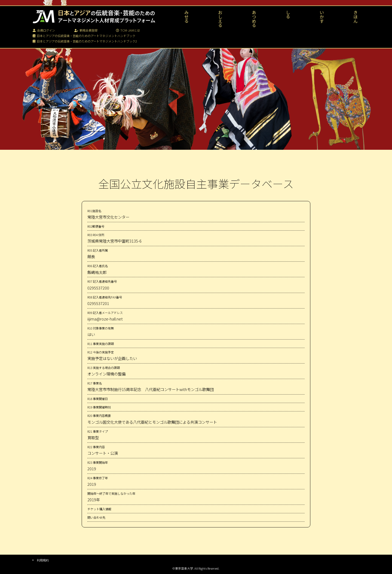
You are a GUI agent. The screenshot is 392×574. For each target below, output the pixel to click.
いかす (322, 17)
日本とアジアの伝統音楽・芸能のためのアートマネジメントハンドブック (84, 36)
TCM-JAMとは (128, 30)
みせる (186, 17)
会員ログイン (44, 30)
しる (288, 14)
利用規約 (43, 560)
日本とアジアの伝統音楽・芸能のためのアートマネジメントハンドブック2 (85, 41)
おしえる (220, 19)
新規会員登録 (86, 30)
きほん (356, 17)
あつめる (254, 19)
